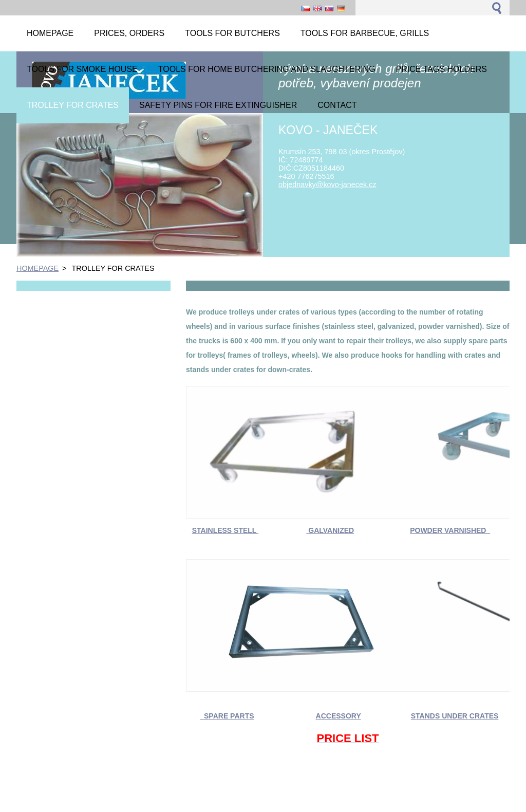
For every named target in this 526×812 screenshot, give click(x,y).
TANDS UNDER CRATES (457, 716)
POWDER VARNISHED (450, 530)
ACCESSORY (339, 716)
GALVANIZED (330, 530)
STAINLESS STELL (225, 530)
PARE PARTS (231, 716)
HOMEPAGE (37, 268)
